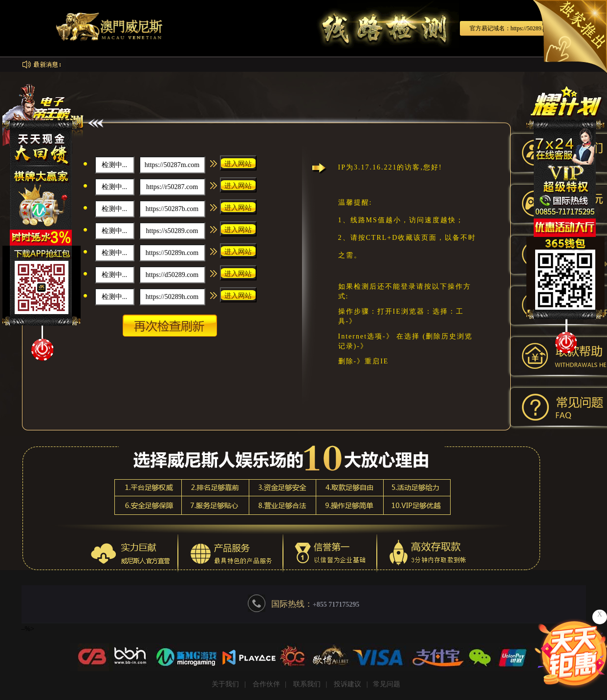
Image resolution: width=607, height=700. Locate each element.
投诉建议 (347, 684)
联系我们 (307, 684)
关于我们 (225, 684)
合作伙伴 (266, 684)
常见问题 (387, 684)
